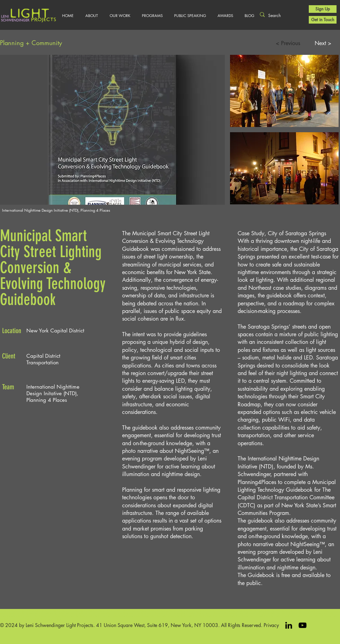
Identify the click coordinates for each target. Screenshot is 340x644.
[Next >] (323, 43)
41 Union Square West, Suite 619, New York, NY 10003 (157, 625)
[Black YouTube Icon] (303, 625)
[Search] (280, 16)
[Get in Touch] (323, 20)
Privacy (271, 625)
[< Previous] (288, 43)
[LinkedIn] (289, 625)
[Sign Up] (323, 9)
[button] (120, 16)
